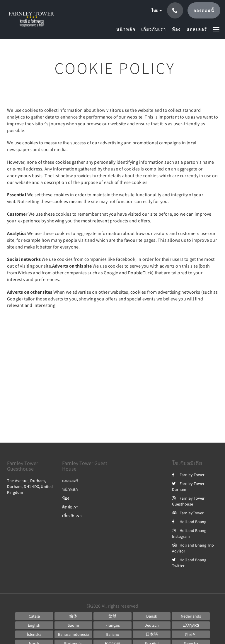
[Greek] (191, 625)
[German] (152, 625)
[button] (216, 29)
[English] (34, 625)
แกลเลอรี (70, 481)
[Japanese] (152, 634)
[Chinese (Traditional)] (112, 616)
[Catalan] (34, 616)
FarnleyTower (188, 513)
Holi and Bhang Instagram (189, 533)
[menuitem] (127, 29)
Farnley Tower (188, 475)
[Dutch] (191, 616)
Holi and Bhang (189, 522)
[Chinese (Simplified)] (74, 616)
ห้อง (66, 498)
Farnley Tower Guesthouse (188, 501)
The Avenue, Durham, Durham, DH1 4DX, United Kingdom (30, 486)
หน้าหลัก (70, 489)
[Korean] (191, 634)
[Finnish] (74, 625)
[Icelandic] (34, 634)
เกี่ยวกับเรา (72, 516)
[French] (112, 625)
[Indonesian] (74, 634)
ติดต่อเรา (70, 507)
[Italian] (112, 634)
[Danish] (152, 616)
